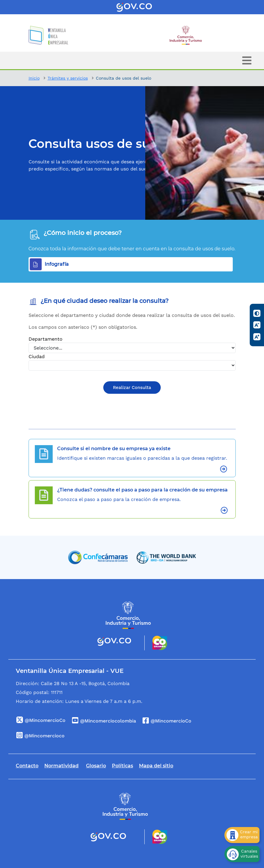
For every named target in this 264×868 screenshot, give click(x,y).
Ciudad (37, 356)
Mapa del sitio (156, 766)
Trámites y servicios (68, 78)
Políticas (122, 766)
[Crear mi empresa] (242, 835)
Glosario (96, 766)
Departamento (46, 339)
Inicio (34, 78)
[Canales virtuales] (242, 854)
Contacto (27, 766)
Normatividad (61, 766)
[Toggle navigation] (247, 60)
